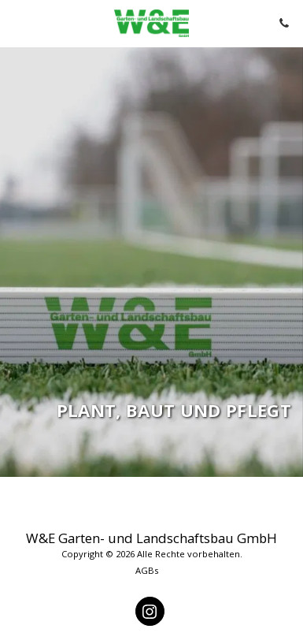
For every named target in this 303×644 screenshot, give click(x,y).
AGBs (147, 570)
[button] (17, 22)
